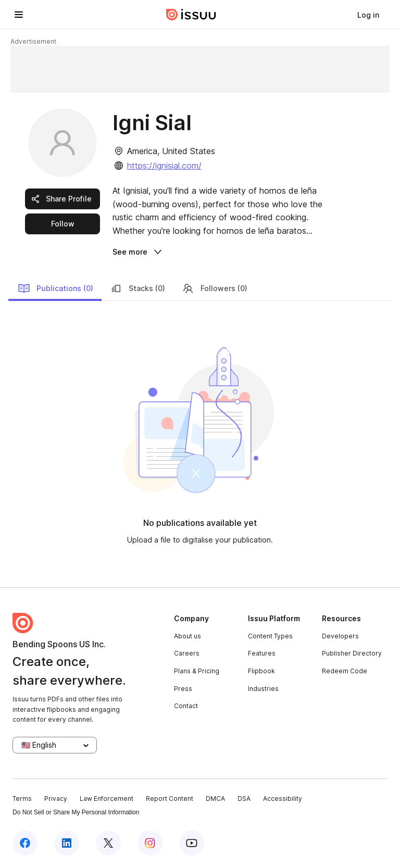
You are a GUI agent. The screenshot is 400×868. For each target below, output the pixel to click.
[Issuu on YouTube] (192, 843)
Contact (186, 706)
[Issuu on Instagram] (150, 843)
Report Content (170, 798)
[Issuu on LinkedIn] (67, 843)
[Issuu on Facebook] (25, 843)
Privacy (56, 798)
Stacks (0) (137, 288)
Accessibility (283, 798)
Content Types (270, 636)
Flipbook (261, 671)
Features (262, 653)
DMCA (215, 798)
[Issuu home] (191, 15)
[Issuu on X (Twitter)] (108, 843)
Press (183, 689)
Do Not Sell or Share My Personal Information (76, 812)
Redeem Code (345, 671)
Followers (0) (215, 288)
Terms (22, 798)
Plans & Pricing (197, 671)
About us (187, 636)
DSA (244, 798)
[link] (368, 15)
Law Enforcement (107, 798)
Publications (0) (55, 288)
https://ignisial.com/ (164, 166)
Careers (187, 653)
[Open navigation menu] (19, 15)
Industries (263, 689)
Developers (340, 636)
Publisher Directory (352, 653)
